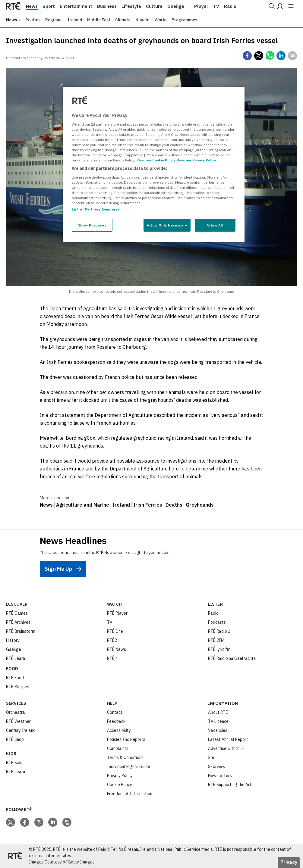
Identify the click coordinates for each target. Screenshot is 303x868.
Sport (49, 6)
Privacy (289, 862)
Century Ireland (21, 730)
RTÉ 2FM (216, 640)
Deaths (174, 505)
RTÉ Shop (15, 739)
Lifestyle (131, 6)
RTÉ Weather (18, 721)
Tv (216, 6)
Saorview (217, 767)
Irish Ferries (148, 505)
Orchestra (16, 712)
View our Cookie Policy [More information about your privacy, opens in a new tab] (156, 160)
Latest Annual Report (228, 739)
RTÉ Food (15, 678)
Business (107, 6)
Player (201, 6)
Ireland (75, 20)
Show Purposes (92, 225)
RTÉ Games (17, 613)
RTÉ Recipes (18, 687)
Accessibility (119, 730)
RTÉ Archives (18, 622)
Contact (115, 712)
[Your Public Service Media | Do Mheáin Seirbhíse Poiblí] (15, 856)
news (11, 20)
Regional (54, 20)
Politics (33, 20)
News (32, 6)
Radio (230, 6)
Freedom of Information (130, 794)
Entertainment (76, 6)
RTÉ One (115, 631)
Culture (154, 6)
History (13, 640)
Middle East (99, 20)
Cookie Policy (120, 785)
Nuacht (143, 20)
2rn (211, 757)
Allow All (215, 225)
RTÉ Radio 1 (219, 631)
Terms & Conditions (125, 757)
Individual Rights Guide (129, 767)
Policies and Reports (126, 739)
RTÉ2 (112, 640)
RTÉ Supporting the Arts (231, 785)
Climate (123, 20)
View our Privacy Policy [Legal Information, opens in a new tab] (196, 160)
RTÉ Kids (14, 763)
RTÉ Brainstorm (21, 631)
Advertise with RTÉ (226, 748)
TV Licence (218, 721)
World (161, 20)
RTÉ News (117, 649)
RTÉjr (112, 658)
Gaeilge (176, 6)
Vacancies (218, 730)
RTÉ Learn (16, 658)
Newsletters (220, 776)
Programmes (184, 20)
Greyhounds (200, 505)
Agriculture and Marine (83, 505)
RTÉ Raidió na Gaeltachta (232, 658)
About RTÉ (218, 712)
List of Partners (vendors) (95, 209)
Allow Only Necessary (167, 225)
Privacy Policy (120, 776)
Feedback (116, 721)
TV (110, 622)
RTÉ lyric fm (219, 649)
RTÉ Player (117, 613)
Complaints (118, 748)
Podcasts (217, 622)
